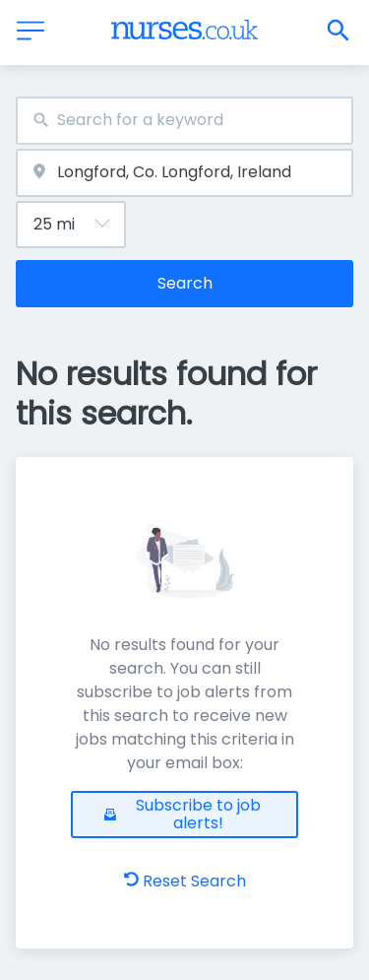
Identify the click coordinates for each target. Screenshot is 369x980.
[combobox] (184, 121)
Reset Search (185, 881)
